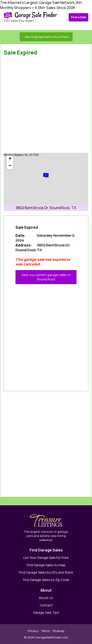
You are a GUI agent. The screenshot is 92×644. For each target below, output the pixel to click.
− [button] (10, 166)
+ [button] (10, 159)
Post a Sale (78, 17)
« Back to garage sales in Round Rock (46, 37)
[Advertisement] (46, 106)
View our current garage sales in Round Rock (46, 277)
